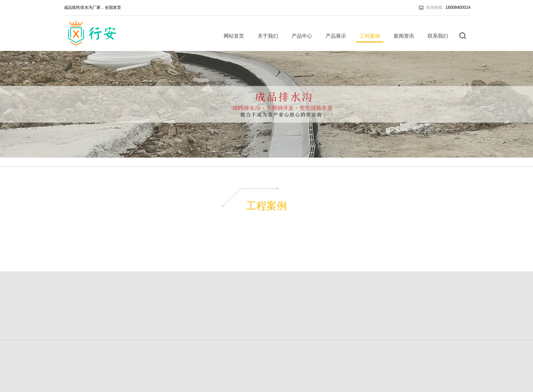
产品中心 (299, 36)
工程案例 (367, 36)
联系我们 (435, 36)
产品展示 (333, 36)
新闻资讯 (401, 36)
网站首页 (231, 36)
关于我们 (265, 36)
